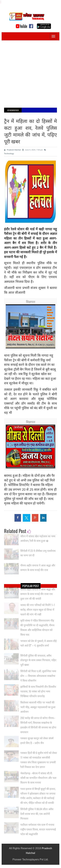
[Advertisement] (30, 74)
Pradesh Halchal (13, 150)
